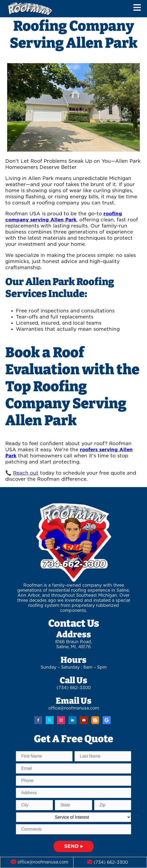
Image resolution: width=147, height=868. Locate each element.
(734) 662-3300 (74, 688)
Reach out (26, 473)
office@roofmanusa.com (74, 708)
